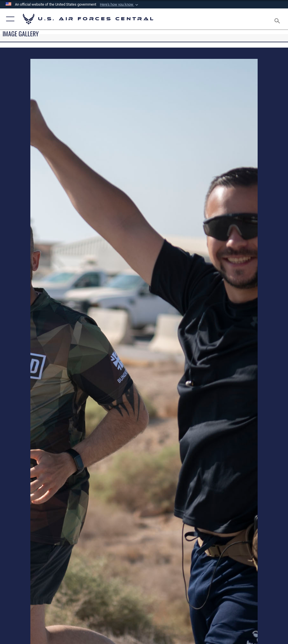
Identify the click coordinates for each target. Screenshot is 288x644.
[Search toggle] (278, 19)
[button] (120, 5)
